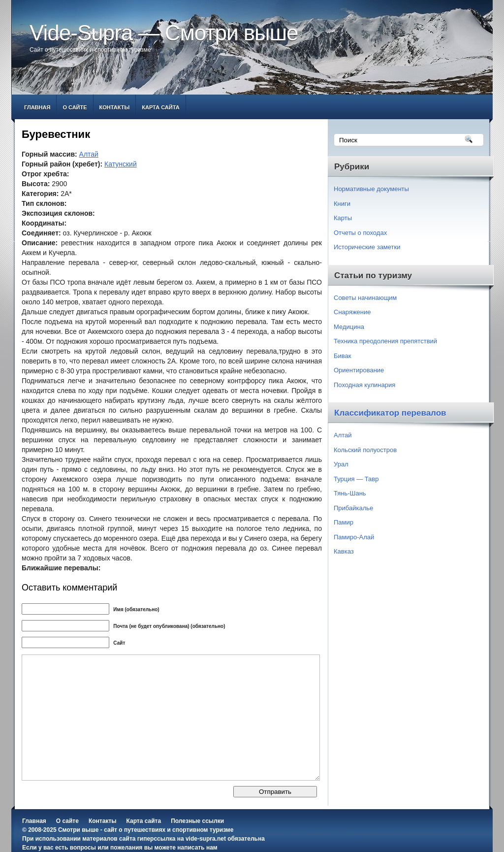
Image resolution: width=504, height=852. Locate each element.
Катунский (121, 164)
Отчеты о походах (360, 233)
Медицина (349, 327)
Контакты (115, 107)
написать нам (197, 848)
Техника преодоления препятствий (385, 341)
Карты (343, 218)
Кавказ (344, 551)
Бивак (342, 356)
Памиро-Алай (354, 537)
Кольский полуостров (365, 450)
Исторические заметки (367, 247)
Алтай (89, 154)
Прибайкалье (353, 508)
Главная (37, 107)
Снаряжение (352, 312)
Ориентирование (359, 370)
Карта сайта (160, 107)
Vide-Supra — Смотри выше (164, 33)
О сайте (75, 107)
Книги (342, 204)
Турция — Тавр (356, 479)
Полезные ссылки (197, 821)
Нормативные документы (371, 189)
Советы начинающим (365, 298)
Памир (344, 522)
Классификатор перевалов (390, 413)
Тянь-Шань (350, 493)
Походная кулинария (364, 385)
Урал (341, 464)
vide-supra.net (206, 839)
